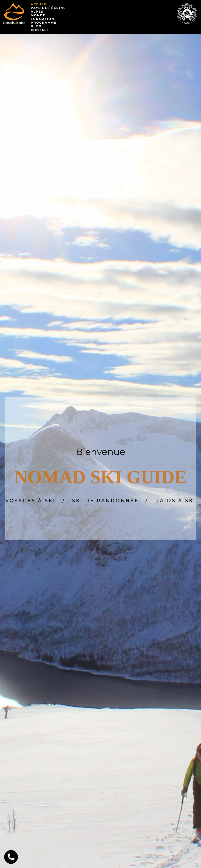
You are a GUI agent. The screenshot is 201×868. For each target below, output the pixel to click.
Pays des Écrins (48, 8)
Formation (43, 19)
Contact (40, 30)
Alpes (37, 11)
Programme (44, 23)
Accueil (39, 4)
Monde (38, 15)
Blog (36, 26)
